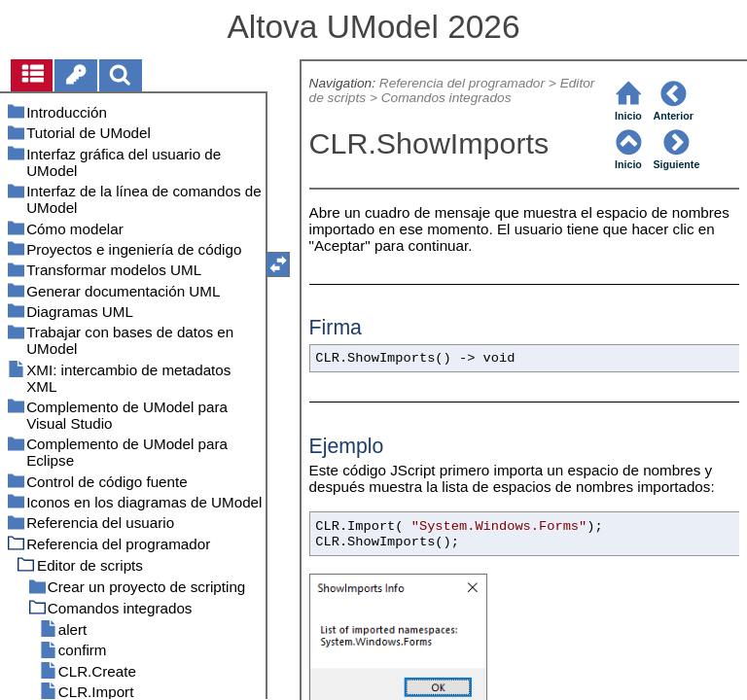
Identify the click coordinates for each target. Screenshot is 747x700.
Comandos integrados (446, 98)
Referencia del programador (462, 83)
